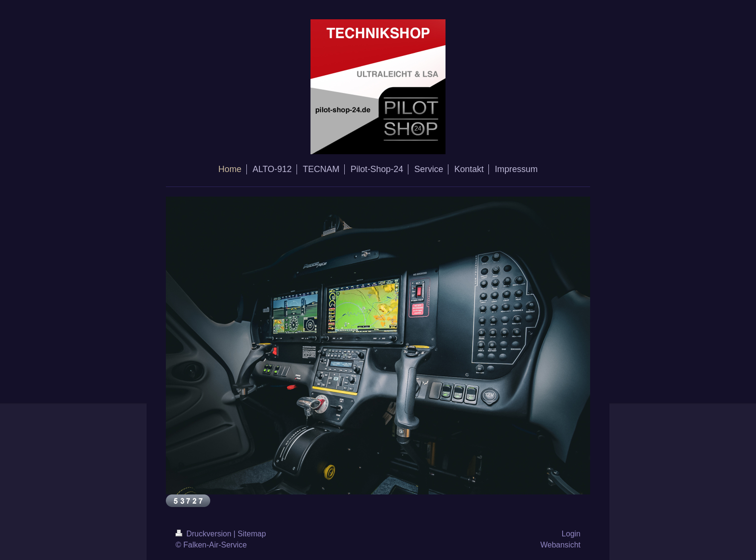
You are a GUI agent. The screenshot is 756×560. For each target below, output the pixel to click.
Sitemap (252, 534)
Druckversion (204, 534)
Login (571, 534)
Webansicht (560, 545)
